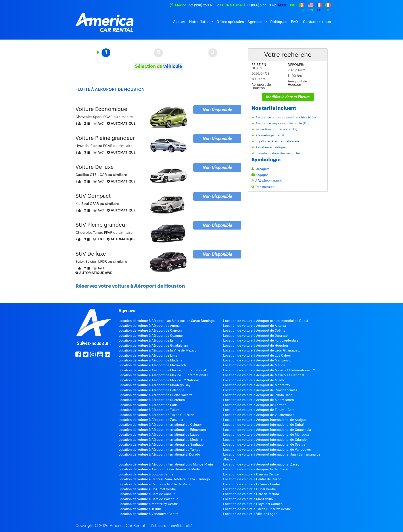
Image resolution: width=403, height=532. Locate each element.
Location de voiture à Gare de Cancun (147, 494)
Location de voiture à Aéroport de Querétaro (152, 400)
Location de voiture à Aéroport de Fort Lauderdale (261, 340)
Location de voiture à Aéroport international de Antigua (265, 420)
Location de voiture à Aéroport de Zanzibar (151, 420)
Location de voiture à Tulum (140, 509)
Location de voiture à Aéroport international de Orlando (265, 440)
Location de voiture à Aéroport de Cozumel (151, 336)
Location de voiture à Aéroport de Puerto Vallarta (155, 395)
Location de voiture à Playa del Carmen (253, 504)
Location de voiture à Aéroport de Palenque (152, 390)
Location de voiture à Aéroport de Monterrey (257, 385)
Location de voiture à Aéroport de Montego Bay (154, 385)
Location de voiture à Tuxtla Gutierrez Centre (257, 509)
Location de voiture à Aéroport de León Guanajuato (262, 350)
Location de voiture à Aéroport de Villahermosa (259, 415)
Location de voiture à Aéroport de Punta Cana (258, 395)
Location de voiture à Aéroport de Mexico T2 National (159, 380)
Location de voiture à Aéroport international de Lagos (159, 435)
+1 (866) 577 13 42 (261, 5)
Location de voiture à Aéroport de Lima (148, 355)
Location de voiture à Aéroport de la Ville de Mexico (158, 350)
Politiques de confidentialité (172, 526)
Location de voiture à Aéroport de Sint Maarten (259, 400)
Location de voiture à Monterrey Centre (148, 504)
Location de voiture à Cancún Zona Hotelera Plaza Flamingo (164, 479)
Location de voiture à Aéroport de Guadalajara (153, 346)
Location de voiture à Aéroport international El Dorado (159, 454)
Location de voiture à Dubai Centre (249, 489)
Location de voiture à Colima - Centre (252, 484)
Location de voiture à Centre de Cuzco (252, 479)
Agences (255, 22)
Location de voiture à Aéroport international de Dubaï (263, 425)
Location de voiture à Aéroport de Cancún (150, 331)
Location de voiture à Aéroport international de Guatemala (267, 430)
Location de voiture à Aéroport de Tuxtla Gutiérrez (156, 415)
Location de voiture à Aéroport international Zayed (261, 464)
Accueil (179, 22)
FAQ (294, 22)
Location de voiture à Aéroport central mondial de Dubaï (266, 321)
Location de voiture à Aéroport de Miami (254, 380)
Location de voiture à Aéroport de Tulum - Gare (259, 410)
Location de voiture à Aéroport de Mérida (254, 365)
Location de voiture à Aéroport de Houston (256, 346)
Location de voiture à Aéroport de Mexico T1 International (162, 370)
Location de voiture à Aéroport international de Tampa (159, 450)
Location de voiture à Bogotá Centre (146, 474)
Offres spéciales (230, 22)
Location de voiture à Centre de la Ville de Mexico (156, 484)
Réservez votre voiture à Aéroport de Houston (130, 286)
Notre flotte (199, 22)
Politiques (279, 22)
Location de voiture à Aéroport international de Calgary (160, 425)
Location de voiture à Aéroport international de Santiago (161, 445)
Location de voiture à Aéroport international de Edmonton (162, 430)
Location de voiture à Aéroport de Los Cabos (257, 355)
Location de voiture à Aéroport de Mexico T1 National (264, 375)
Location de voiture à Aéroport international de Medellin (161, 440)
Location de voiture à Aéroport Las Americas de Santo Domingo (167, 321)
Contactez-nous (317, 22)
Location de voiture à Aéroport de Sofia (148, 405)
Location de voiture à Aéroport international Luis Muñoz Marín (166, 464)
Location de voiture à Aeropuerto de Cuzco (256, 469)
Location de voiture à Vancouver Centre (149, 514)
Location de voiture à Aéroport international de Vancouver (267, 450)
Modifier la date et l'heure (288, 97)
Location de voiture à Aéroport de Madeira (150, 360)
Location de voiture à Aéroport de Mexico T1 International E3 (164, 375)
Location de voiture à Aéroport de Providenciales (260, 390)
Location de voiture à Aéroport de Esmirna (150, 340)
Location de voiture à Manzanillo (248, 499)
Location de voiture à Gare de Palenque (148, 499)
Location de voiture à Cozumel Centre (147, 489)
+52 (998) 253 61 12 (203, 5)
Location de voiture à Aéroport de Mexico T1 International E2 (269, 370)
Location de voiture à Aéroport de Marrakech (152, 365)
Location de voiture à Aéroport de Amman (150, 326)
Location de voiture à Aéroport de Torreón (255, 405)
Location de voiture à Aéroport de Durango (255, 336)
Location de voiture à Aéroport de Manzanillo (257, 360)
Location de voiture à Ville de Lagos (250, 514)
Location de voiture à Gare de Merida (251, 494)
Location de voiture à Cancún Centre (251, 474)
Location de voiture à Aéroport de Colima (254, 331)
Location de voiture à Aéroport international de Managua (266, 435)
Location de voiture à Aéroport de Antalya (255, 326)
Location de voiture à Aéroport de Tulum (149, 410)
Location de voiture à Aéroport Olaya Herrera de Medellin (161, 469)
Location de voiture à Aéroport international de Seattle (264, 445)
